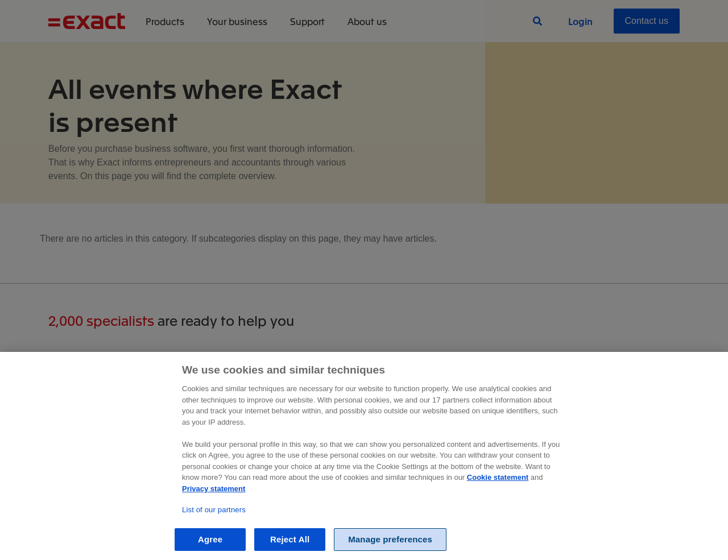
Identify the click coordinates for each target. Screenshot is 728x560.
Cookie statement (498, 477)
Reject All (290, 539)
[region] (364, 456)
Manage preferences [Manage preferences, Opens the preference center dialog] (390, 539)
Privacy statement (214, 489)
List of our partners (214, 510)
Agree (210, 539)
